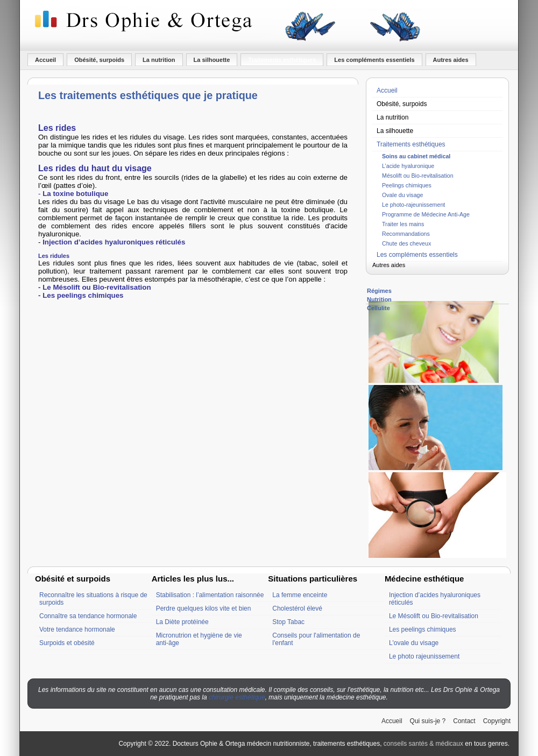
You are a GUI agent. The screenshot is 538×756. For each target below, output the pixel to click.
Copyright (497, 721)
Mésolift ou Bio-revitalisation (418, 176)
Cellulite (378, 308)
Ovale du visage (402, 195)
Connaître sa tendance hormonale (88, 616)
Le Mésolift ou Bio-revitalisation (434, 616)
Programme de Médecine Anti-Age (426, 214)
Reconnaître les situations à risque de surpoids (93, 599)
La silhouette (212, 60)
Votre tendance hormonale (77, 629)
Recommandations (406, 234)
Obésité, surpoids (99, 60)
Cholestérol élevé (297, 608)
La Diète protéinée (182, 622)
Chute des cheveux (406, 243)
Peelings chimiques (407, 185)
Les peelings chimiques (423, 629)
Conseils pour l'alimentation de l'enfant (316, 639)
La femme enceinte (300, 595)
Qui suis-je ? (428, 721)
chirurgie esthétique (237, 697)
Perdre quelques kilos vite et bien (204, 608)
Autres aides (451, 60)
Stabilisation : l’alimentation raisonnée (210, 595)
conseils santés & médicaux (423, 744)
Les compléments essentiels (374, 60)
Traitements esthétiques (282, 60)
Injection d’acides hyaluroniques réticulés (435, 599)
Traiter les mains (403, 224)
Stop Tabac (288, 622)
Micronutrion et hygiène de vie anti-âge (199, 639)
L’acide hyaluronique (408, 166)
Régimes (379, 291)
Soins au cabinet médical (416, 156)
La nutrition (159, 60)
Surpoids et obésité (67, 643)
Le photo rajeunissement (424, 656)
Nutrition (379, 299)
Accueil (45, 60)
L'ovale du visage (414, 643)
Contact (464, 721)
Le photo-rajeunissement (413, 205)
